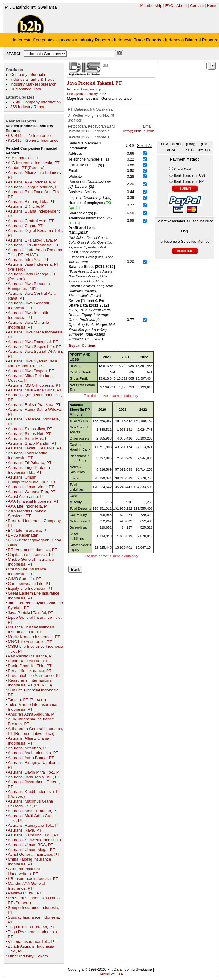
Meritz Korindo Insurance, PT (34, 637)
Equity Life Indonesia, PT (30, 588)
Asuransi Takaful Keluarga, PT (35, 448)
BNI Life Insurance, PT (28, 530)
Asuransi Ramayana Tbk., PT (34, 825)
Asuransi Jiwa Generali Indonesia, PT (28, 305)
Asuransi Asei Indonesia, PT (33, 753)
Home (212, 6)
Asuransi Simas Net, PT (29, 434)
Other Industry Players (28, 956)
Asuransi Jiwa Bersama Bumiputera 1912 (29, 286)
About (182, 6)
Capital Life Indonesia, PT (31, 555)
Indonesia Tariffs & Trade (33, 79)
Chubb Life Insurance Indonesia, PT (27, 571)
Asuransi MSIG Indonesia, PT (34, 385)
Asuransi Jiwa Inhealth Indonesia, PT (28, 315)
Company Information (29, 75)
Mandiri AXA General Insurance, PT (26, 886)
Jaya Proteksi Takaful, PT (31, 613)
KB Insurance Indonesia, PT (33, 879)
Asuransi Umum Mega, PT (31, 850)
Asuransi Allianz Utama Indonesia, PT (29, 741)
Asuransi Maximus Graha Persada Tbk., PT (30, 804)
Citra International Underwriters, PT (24, 871)
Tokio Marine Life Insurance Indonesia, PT (33, 707)
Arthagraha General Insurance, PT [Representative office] (35, 731)
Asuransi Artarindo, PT (28, 748)
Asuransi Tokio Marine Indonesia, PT (28, 455)
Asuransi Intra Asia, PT (28, 260)
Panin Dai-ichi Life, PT (28, 661)
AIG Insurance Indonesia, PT (34, 163)
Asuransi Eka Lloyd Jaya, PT (34, 240)
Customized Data (26, 89)
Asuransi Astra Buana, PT (31, 758)
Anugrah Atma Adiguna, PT (32, 714)
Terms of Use (111, 974)
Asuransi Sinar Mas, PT (29, 438)
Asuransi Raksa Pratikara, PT (34, 405)
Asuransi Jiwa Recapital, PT (33, 342)
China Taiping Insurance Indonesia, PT (29, 862)
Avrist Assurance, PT (26, 496)
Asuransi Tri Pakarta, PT (30, 463)
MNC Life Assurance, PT (30, 642)
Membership (151, 6)
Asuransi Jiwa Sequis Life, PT (34, 347)
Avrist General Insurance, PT (34, 854)
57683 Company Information (36, 102)
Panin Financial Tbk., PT (30, 666)
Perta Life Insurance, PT (29, 671)
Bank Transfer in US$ (190, 175)
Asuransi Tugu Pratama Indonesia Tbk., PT (29, 470)
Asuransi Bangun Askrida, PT (34, 187)
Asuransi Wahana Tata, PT (32, 492)
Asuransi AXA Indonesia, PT (33, 182)
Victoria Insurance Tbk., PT (32, 941)
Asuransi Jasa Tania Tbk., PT (34, 777)
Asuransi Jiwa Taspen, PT (31, 371)
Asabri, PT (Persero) (26, 168)
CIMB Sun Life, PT (25, 579)
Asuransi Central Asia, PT (31, 221)
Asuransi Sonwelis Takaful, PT (35, 840)
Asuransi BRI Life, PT (27, 206)
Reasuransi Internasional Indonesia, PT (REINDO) (30, 683)
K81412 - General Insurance (33, 140)
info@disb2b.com (139, 131)
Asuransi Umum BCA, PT (30, 845)
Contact (197, 6)
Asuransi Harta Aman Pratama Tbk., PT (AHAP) (35, 252)
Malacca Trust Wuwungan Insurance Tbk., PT (31, 630)
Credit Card (182, 169)
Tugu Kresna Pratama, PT (31, 927)
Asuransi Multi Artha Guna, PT (35, 390)
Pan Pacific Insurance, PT (31, 656)
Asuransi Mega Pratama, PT (33, 811)
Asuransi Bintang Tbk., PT (31, 201)
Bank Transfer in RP (189, 181)
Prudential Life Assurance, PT (34, 675)
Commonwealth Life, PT (29, 584)
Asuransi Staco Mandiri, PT (32, 443)
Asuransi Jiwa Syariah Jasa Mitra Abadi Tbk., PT (32, 363)
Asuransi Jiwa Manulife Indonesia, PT (28, 325)
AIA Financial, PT (23, 158)
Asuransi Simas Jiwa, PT (30, 429)
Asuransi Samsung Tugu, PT (33, 835)
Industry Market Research (33, 84)
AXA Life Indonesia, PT (29, 506)
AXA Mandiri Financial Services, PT (28, 513)
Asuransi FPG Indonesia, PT (33, 245)
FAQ (169, 6)
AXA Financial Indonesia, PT (33, 501)
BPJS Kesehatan (23, 535)
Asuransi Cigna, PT (25, 226)
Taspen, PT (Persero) (27, 700)
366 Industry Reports (29, 107)
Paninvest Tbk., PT (25, 893)
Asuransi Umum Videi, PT (31, 487)
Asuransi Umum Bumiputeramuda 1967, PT (32, 480)
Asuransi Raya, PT (25, 830)
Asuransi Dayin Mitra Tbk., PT (34, 772)
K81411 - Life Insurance (29, 136)
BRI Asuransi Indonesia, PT (32, 550)
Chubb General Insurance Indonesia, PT (31, 562)
